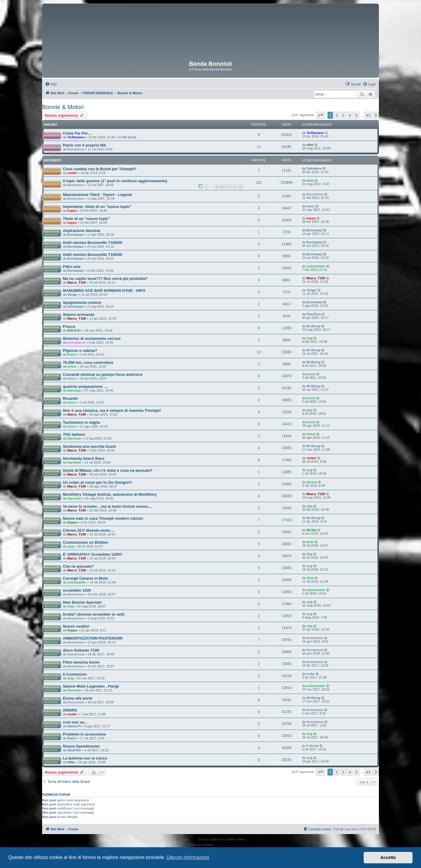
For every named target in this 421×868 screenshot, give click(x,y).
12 (234, 187)
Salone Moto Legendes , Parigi (91, 686)
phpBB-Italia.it (223, 845)
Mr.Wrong (313, 326)
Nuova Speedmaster (81, 746)
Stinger (72, 294)
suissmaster (316, 266)
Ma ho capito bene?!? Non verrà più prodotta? (105, 279)
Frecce (69, 327)
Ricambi (70, 398)
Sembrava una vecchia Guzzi (89, 446)
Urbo (71, 762)
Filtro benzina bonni (81, 662)
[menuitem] (51, 84)
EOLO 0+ (74, 330)
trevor (72, 354)
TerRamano (76, 137)
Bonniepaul (75, 235)
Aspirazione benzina (82, 231)
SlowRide (74, 750)
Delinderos (314, 168)
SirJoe (311, 530)
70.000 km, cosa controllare (88, 362)
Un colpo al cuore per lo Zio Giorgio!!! (98, 482)
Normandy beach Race (84, 458)
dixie (310, 180)
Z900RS (70, 710)
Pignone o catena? (80, 351)
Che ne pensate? (78, 566)
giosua (312, 482)
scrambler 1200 (77, 590)
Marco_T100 (77, 283)
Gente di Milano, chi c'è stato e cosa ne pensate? (108, 470)
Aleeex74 (74, 726)
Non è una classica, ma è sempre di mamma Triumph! (112, 410)
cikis (310, 145)
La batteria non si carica (85, 758)
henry (310, 206)
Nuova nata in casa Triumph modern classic (103, 518)
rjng (309, 338)
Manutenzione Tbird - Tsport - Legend (97, 195)
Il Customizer (75, 674)
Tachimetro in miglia (81, 422)
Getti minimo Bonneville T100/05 (93, 243)
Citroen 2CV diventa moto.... (89, 530)
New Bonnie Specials (82, 602)
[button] (320, 115)
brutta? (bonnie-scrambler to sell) (94, 614)
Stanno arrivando (79, 315)
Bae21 (72, 738)
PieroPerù (314, 314)
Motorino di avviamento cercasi (92, 339)
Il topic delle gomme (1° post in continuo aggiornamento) (115, 181)
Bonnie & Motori (63, 107)
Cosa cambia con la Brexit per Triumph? (100, 169)
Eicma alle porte (78, 698)
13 (241, 187)
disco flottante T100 (81, 650)
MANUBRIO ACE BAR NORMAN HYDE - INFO (104, 291)
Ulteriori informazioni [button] (188, 857)
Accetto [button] (388, 857)
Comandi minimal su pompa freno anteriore (103, 374)
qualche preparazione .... (85, 386)
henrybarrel (76, 342)
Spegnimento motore (82, 303)
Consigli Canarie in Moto (86, 578)
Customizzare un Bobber (86, 542)
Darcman (74, 390)
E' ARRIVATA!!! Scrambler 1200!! (93, 554)
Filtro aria (72, 267)
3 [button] (343, 115)
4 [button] (350, 115)
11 (228, 187)
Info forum (129, 137)
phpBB (194, 839)
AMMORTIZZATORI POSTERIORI (93, 638)
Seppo (72, 522)
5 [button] (357, 115)
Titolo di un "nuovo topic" (87, 219)
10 (222, 187)
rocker (72, 173)
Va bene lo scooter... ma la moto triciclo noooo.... (108, 506)
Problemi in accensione (84, 734)
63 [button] (368, 115)
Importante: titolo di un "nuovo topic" (97, 207)
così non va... (75, 722)
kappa (72, 211)
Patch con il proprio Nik (84, 145)
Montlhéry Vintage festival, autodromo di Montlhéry (110, 494)
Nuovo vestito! (76, 626)
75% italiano (74, 434)
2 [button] (337, 115)
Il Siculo (313, 746)
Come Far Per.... (77, 133)
